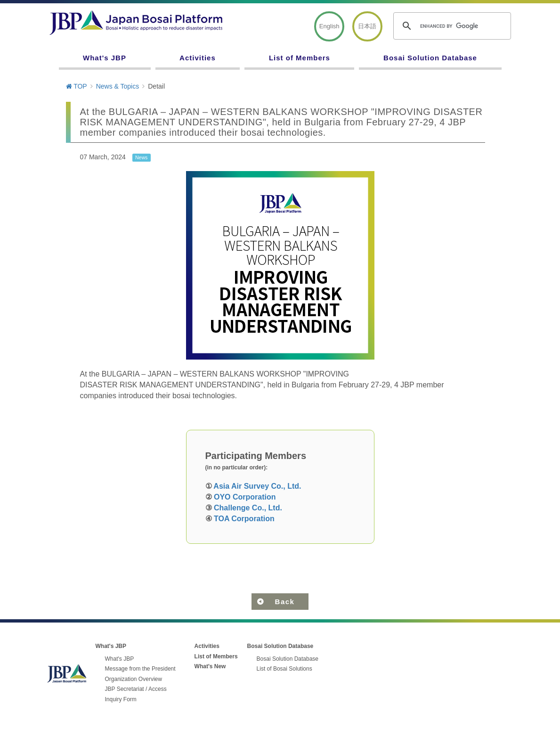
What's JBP (105, 58)
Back (285, 602)
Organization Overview (134, 679)
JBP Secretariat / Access (136, 689)
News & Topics (118, 86)
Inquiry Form (121, 699)
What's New (210, 666)
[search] (451, 26)
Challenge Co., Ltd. (248, 508)
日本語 (367, 26)
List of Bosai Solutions (284, 669)
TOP (77, 86)
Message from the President (140, 669)
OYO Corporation (245, 497)
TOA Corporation (244, 519)
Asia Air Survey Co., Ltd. (257, 486)
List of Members (300, 58)
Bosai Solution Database (430, 58)
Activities (198, 58)
